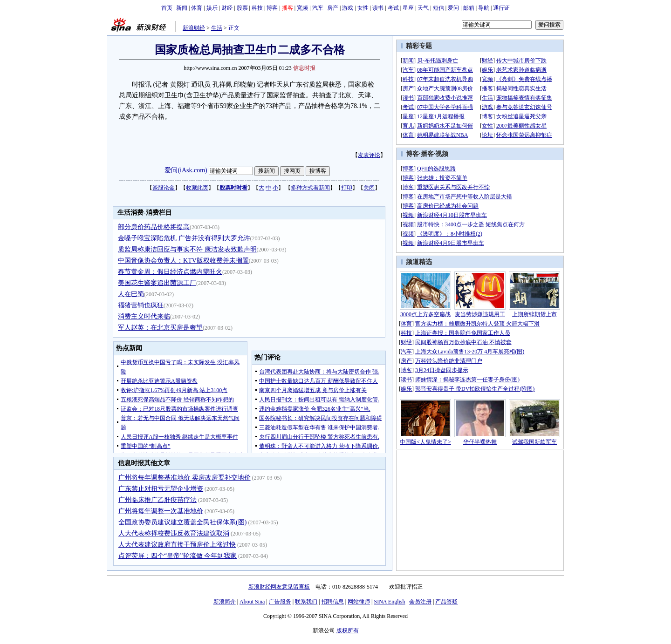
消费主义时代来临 (144, 316)
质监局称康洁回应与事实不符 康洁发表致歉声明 (187, 249)
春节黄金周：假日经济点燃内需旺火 (170, 272)
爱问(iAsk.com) (186, 170)
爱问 (453, 8)
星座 (408, 8)
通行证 (501, 8)
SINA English (389, 602)
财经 (227, 8)
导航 (484, 8)
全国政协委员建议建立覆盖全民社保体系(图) (182, 522)
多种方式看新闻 (310, 188)
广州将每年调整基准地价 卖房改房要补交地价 (185, 478)
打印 (347, 188)
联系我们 (306, 602)
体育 (197, 8)
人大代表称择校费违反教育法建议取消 (174, 533)
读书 (378, 8)
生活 (217, 28)
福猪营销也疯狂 (141, 305)
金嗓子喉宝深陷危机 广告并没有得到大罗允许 (184, 238)
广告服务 (280, 602)
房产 (333, 8)
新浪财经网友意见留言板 (279, 587)
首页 (167, 8)
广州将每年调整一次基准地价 (161, 511)
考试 (393, 8)
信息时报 (304, 68)
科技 (257, 8)
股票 (242, 8)
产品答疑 (446, 602)
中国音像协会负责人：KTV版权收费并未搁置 (183, 261)
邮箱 (469, 8)
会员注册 (420, 602)
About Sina (252, 602)
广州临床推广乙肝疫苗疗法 (157, 500)
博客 (272, 8)
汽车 (318, 8)
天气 (423, 8)
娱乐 (212, 8)
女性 (363, 8)
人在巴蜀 (131, 294)
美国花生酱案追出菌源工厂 (157, 283)
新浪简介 (225, 602)
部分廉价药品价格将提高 (154, 227)
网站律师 (359, 602)
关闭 (369, 188)
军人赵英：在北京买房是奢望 (160, 328)
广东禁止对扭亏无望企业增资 (161, 489)
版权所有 (348, 630)
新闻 (182, 8)
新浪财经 (194, 28)
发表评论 (369, 155)
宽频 (302, 8)
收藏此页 (197, 188)
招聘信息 (333, 602)
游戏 (348, 8)
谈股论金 (164, 188)
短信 (438, 8)
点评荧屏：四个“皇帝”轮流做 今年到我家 (178, 556)
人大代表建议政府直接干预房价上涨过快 (177, 545)
